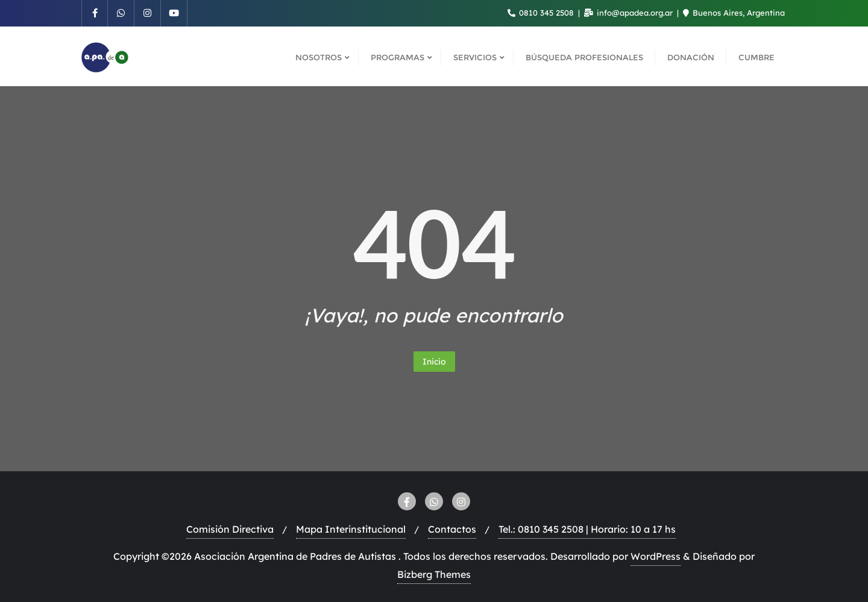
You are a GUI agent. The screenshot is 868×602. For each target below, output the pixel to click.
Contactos (452, 529)
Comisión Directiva (230, 529)
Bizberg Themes (434, 574)
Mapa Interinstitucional (351, 529)
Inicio (434, 362)
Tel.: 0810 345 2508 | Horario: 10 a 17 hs (587, 529)
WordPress (656, 556)
